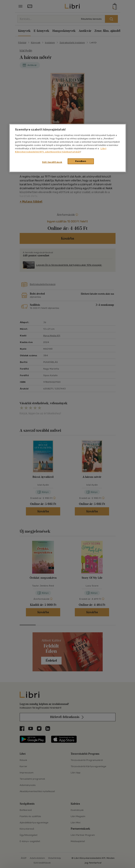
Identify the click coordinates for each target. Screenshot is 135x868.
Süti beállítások (52, 162)
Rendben (81, 161)
